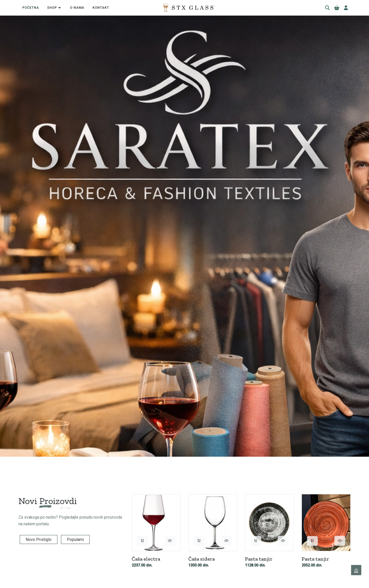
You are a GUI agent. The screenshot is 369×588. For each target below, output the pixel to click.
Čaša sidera (202, 559)
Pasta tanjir (259, 559)
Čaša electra (146, 559)
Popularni (75, 539)
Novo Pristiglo (39, 539)
